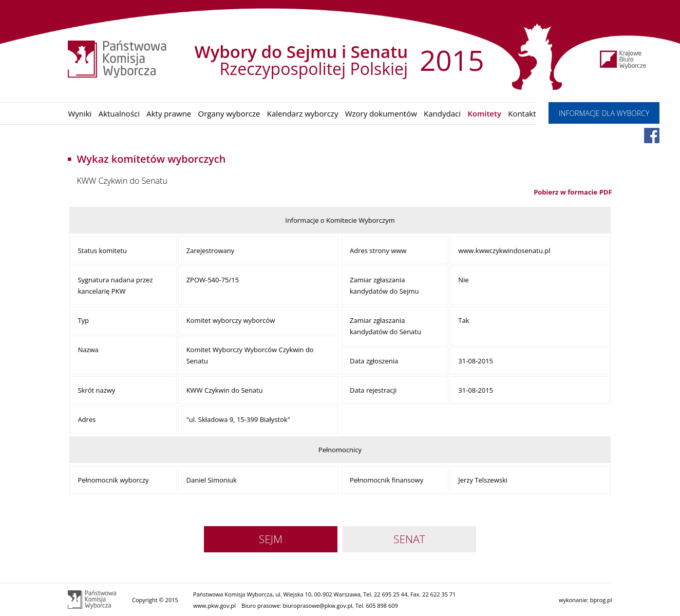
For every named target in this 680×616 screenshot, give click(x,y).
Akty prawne (169, 113)
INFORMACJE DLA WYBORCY (604, 113)
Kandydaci (442, 113)
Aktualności (119, 113)
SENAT (409, 539)
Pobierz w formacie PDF (573, 192)
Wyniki (80, 113)
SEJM (271, 539)
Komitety (484, 113)
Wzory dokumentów (381, 113)
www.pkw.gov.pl (214, 605)
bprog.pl (601, 600)
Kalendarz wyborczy (303, 113)
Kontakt (522, 113)
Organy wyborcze (229, 113)
